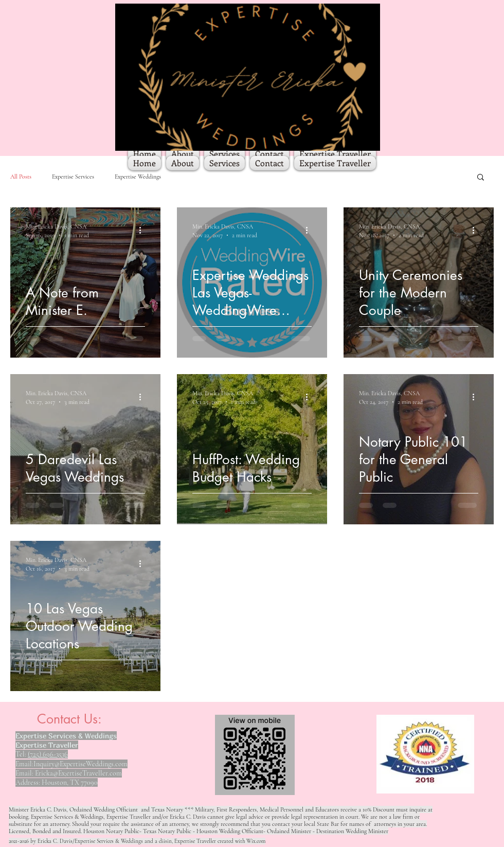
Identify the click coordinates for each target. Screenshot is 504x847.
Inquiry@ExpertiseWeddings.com (80, 764)
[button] (481, 178)
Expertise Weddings (138, 177)
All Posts (21, 177)
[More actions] (143, 230)
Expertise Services (73, 177)
